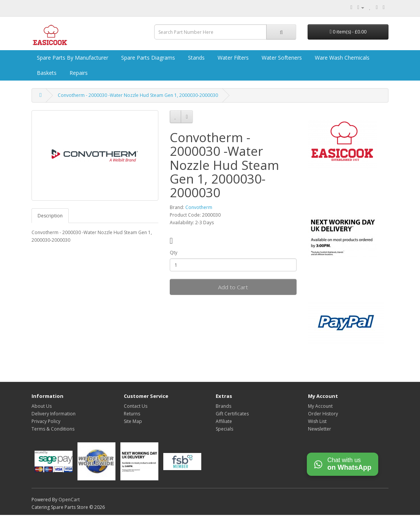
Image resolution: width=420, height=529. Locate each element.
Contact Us (136, 406)
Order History (323, 414)
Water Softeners (281, 58)
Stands (196, 58)
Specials (224, 429)
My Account (320, 406)
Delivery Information (54, 414)
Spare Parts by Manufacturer (72, 58)
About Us (42, 406)
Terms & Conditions (53, 429)
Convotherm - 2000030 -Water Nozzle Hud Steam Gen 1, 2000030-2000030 (138, 95)
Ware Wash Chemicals (341, 58)
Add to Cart (233, 287)
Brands (223, 406)
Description (50, 216)
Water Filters (232, 58)
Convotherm (199, 207)
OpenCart (69, 500)
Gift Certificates (232, 414)
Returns (132, 414)
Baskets (46, 73)
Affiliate (224, 421)
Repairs (78, 73)
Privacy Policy (46, 421)
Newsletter (320, 429)
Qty (174, 253)
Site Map (133, 421)
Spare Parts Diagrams (147, 58)
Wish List (317, 421)
